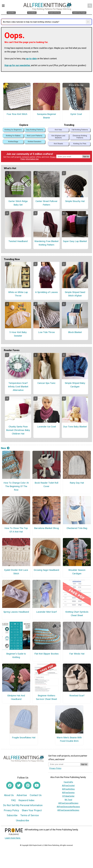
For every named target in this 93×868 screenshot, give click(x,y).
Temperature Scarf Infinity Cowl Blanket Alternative (18, 387)
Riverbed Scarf (77, 696)
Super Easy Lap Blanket (75, 241)
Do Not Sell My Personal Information (23, 805)
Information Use (32, 159)
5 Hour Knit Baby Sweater (18, 334)
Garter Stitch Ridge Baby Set (18, 203)
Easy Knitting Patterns (35, 130)
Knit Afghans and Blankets (58, 137)
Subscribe (12, 815)
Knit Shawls (58, 144)
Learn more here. (13, 838)
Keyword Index (26, 800)
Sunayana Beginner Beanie (47, 116)
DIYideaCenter (68, 796)
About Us (9, 795)
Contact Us (36, 795)
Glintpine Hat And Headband (16, 697)
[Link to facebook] (10, 785)
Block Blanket (75, 332)
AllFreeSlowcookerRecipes (68, 807)
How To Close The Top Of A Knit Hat (16, 530)
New (5, 448)
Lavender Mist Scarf (46, 612)
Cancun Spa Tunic (46, 383)
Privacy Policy (11, 810)
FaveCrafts (68, 782)
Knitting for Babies (13, 136)
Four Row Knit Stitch (17, 114)
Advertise (22, 795)
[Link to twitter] (19, 785)
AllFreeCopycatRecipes (68, 803)
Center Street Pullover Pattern (46, 203)
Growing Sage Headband (46, 570)
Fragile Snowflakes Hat (24, 738)
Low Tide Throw (46, 332)
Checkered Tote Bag (77, 528)
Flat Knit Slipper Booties (46, 654)
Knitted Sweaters (35, 142)
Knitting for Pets (80, 144)
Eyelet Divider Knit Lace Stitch (16, 572)
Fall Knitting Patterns (80, 130)
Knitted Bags (13, 142)
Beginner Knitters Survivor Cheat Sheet (46, 697)
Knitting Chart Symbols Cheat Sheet (77, 614)
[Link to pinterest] (28, 785)
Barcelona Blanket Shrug (46, 528)
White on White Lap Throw (18, 294)
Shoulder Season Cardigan (77, 572)
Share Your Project (32, 810)
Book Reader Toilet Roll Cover (46, 485)
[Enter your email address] (64, 764)
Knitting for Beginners (13, 130)
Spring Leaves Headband (16, 612)
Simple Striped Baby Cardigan (75, 385)
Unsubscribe (23, 820)
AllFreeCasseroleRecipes (68, 810)
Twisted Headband (18, 241)
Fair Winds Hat (77, 654)
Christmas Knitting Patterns (80, 137)
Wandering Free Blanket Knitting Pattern (46, 243)
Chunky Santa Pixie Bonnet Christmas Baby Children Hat (18, 430)
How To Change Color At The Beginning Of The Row (16, 486)
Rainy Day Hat (77, 483)
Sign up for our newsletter (17, 65)
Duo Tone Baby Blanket (75, 427)
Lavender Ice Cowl (46, 427)
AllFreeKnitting (68, 789)
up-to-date (31, 59)
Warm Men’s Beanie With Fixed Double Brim (69, 739)
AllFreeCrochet (68, 786)
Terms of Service (30, 815)
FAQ (13, 800)
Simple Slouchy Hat (75, 201)
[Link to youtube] (37, 785)
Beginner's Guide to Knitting (16, 655)
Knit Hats (58, 130)
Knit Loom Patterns (35, 136)
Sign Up (86, 156)
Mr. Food (68, 800)
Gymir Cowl (76, 114)
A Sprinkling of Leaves (46, 292)
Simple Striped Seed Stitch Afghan (75, 294)
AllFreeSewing (68, 793)
